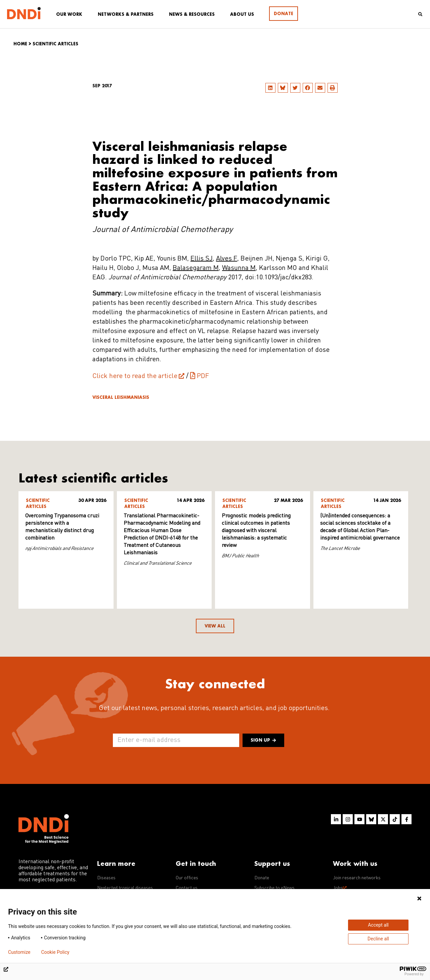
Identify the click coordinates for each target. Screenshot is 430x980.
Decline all (378, 939)
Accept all (378, 925)
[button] (270, 88)
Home (20, 44)
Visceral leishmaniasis (121, 397)
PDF (203, 376)
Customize (19, 952)
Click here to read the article (135, 376)
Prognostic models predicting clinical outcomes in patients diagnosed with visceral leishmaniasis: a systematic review (256, 531)
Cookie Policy (55, 952)
